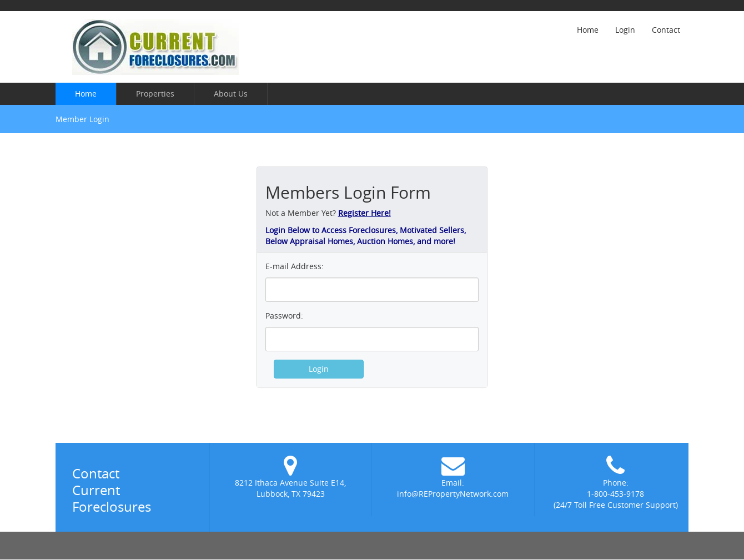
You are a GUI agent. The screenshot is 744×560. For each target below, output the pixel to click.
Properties (155, 94)
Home (588, 30)
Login (625, 30)
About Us (231, 94)
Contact (666, 30)
